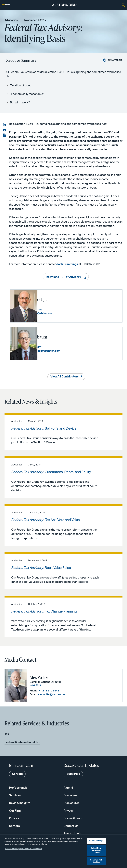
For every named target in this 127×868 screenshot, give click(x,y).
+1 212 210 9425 (59, 347)
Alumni (68, 788)
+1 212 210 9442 (49, 690)
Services (15, 795)
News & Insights (20, 803)
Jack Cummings (67, 264)
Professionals (18, 788)
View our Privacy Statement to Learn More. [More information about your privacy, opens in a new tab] (24, 849)
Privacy (69, 810)
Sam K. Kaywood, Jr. (57, 299)
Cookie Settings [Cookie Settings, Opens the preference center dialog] (96, 841)
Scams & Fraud (73, 818)
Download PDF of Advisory (63, 277)
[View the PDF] (5, 135)
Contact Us (71, 826)
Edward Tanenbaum (57, 337)
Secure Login (72, 833)
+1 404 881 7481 (59, 310)
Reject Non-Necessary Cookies (96, 850)
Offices (14, 818)
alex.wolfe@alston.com (51, 694)
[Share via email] (5, 130)
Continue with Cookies (96, 861)
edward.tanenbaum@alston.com (68, 351)
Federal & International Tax (22, 742)
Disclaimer (71, 795)
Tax (7, 734)
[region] (63, 851)
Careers (14, 826)
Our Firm (15, 810)
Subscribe (73, 774)
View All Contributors (65, 376)
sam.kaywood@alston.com (64, 313)
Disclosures (72, 803)
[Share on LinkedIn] (5, 125)
